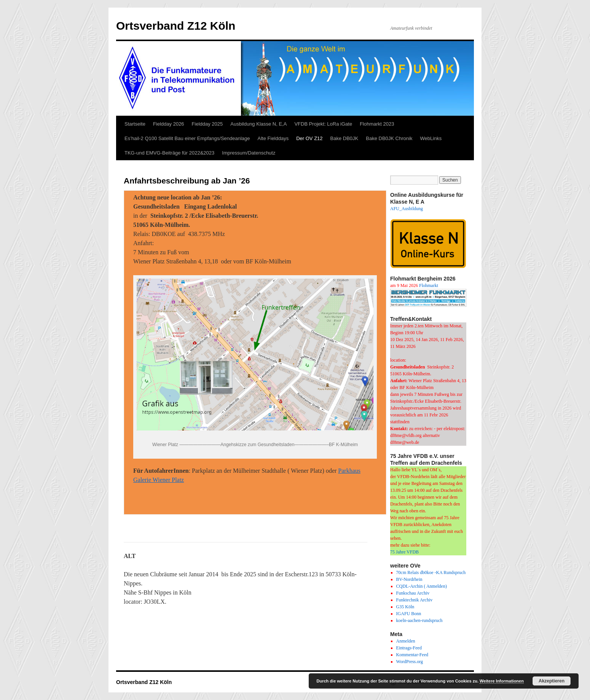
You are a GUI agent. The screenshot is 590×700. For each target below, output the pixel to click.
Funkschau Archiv (413, 593)
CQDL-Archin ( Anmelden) (422, 586)
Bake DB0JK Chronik (389, 138)
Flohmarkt (429, 285)
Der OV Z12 (309, 138)
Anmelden (406, 641)
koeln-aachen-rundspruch (419, 620)
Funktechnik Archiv (415, 600)
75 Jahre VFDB (404, 552)
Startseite (135, 124)
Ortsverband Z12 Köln (176, 26)
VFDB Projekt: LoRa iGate (323, 124)
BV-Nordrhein (409, 579)
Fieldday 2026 (169, 124)
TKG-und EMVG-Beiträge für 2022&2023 (169, 153)
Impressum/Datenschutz (249, 153)
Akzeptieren (552, 681)
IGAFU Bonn (409, 614)
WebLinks (431, 138)
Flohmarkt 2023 (377, 124)
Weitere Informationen (502, 681)
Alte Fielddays (273, 138)
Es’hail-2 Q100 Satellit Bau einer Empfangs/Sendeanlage (187, 138)
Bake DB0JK (344, 138)
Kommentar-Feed (412, 655)
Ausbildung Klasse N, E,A (258, 124)
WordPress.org (410, 662)
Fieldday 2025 (207, 124)
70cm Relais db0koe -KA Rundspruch (431, 572)
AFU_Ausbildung (407, 209)
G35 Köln (405, 607)
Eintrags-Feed (409, 648)
